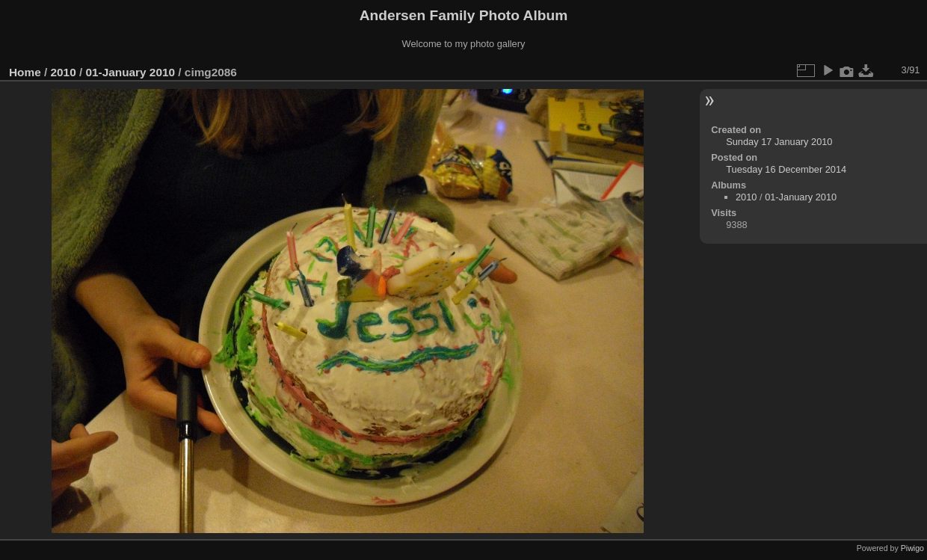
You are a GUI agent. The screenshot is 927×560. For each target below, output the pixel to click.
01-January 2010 (130, 72)
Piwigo (912, 548)
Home (25, 72)
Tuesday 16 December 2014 (786, 169)
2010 (64, 72)
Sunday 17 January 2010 (779, 142)
